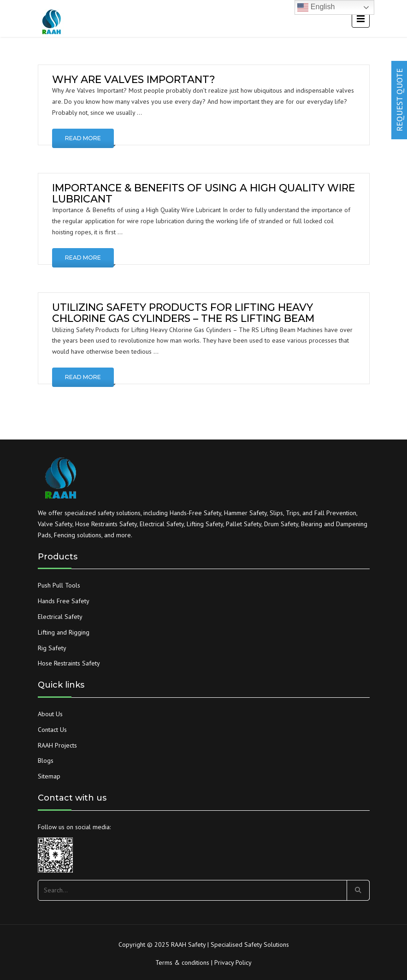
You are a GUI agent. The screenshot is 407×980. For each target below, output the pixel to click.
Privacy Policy (233, 962)
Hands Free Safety (64, 601)
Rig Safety (52, 648)
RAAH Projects (57, 745)
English (316, 7)
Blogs (46, 760)
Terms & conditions (182, 962)
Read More (83, 138)
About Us (50, 714)
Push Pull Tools (59, 585)
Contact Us (52, 730)
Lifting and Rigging (64, 632)
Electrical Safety (60, 617)
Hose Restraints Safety (69, 663)
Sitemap (49, 776)
